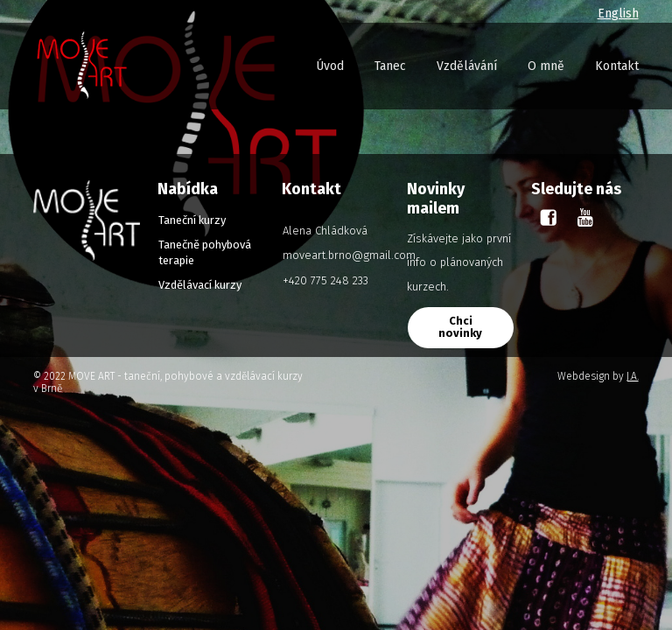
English (618, 14)
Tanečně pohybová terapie (205, 252)
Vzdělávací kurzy (200, 285)
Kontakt (617, 66)
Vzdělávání (467, 66)
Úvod (330, 66)
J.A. (633, 376)
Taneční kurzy (192, 220)
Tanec (390, 66)
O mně (546, 66)
